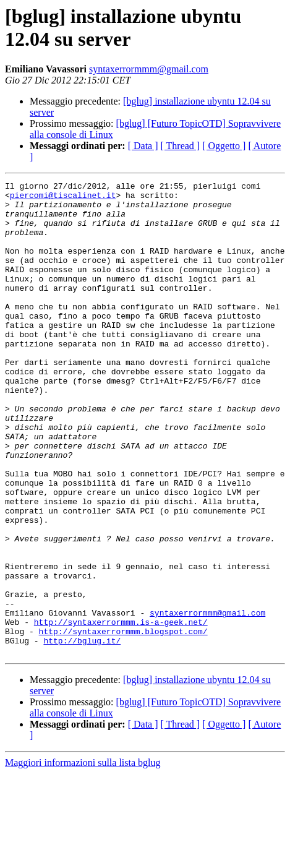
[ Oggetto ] (224, 146)
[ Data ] (143, 146)
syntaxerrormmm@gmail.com (149, 69)
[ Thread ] (181, 146)
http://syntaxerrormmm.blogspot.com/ (123, 722)
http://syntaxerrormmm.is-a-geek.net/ (121, 711)
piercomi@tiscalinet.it (63, 199)
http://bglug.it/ (82, 733)
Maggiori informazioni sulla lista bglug (83, 857)
